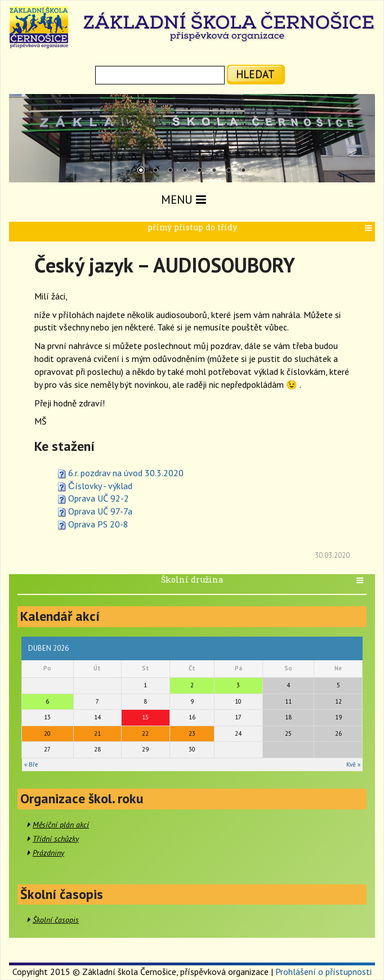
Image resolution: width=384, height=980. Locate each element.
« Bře (31, 764)
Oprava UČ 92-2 (99, 498)
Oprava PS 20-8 (98, 524)
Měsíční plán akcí (61, 825)
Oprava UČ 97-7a (100, 511)
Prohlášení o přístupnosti (323, 972)
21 (97, 733)
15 (145, 717)
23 (192, 733)
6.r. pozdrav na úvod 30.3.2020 (126, 473)
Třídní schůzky (56, 839)
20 (47, 733)
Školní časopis (56, 920)
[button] (370, 228)
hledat (255, 74)
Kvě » (353, 764)
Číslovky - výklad (100, 486)
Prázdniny (48, 853)
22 (145, 733)
